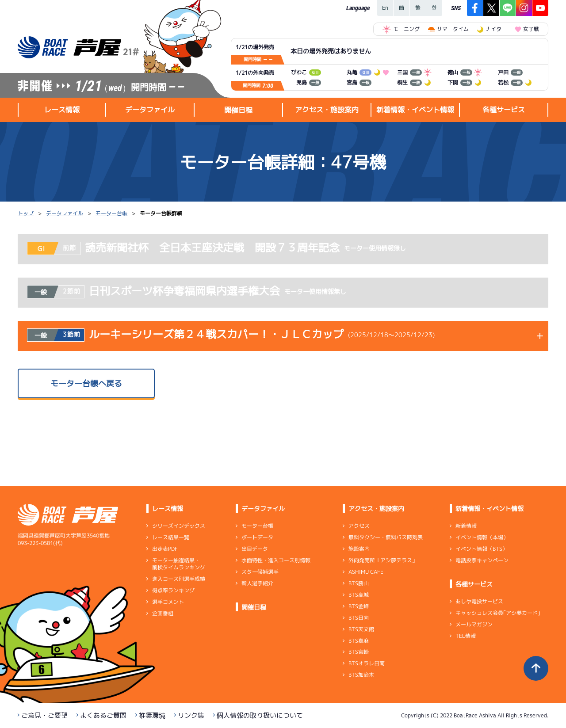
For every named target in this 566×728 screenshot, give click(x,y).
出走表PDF (165, 549)
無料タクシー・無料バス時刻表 (386, 537)
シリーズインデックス (179, 526)
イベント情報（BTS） (482, 549)
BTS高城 (359, 595)
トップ (26, 213)
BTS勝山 (359, 583)
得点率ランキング (173, 590)
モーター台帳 (111, 213)
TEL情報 (466, 636)
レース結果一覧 (171, 537)
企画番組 (163, 613)
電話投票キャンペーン (482, 560)
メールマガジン (474, 624)
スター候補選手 (260, 572)
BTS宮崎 (359, 652)
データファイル (65, 213)
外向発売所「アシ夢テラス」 (383, 560)
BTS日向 (359, 618)
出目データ (255, 549)
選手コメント (168, 602)
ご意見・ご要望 (44, 715)
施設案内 (359, 549)
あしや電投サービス (479, 601)
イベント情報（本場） (482, 537)
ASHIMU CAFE (366, 572)
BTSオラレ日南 (367, 663)
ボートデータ (257, 537)
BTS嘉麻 (359, 640)
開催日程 (238, 110)
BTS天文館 (361, 629)
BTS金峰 (359, 606)
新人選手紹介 (257, 583)
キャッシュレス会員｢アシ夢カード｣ (498, 613)
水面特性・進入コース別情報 (276, 560)
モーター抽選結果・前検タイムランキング (179, 564)
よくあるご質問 (103, 715)
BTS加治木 (361, 675)
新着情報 (466, 526)
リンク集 (191, 715)
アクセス (359, 526)
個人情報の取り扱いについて (260, 715)
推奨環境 (152, 715)
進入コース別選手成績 (179, 579)
